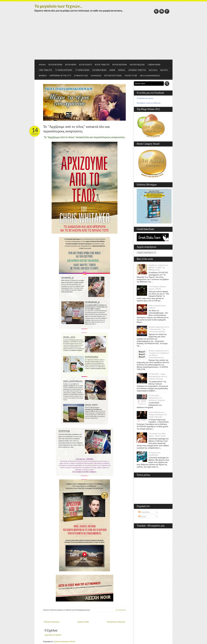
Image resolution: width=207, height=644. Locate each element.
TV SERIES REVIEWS (64, 70)
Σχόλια (142, 516)
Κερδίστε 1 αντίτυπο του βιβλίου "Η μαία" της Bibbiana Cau (158, 267)
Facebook (167, 11)
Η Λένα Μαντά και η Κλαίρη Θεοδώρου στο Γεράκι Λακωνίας (158, 414)
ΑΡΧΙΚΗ (42, 65)
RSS (162, 11)
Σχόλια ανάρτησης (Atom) (65, 641)
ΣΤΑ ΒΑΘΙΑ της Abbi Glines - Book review (157, 435)
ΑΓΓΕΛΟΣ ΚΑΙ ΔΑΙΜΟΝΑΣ (154, 454)
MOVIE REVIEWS (120, 65)
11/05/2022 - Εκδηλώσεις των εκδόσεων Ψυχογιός (157, 398)
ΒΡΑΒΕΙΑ (43, 76)
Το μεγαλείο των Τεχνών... (58, 6)
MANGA (122, 70)
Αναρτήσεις (144, 512)
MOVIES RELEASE (137, 65)
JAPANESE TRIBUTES (137, 70)
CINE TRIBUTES (45, 70)
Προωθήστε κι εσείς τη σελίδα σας (149, 103)
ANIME (112, 70)
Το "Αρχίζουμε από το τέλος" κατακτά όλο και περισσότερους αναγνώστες (76, 129)
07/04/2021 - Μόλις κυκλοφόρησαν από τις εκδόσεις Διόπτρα (158, 376)
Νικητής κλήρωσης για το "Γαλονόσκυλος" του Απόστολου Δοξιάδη (159, 329)
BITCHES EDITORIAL (113, 76)
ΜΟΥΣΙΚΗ (153, 70)
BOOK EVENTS (86, 65)
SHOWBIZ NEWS (99, 70)
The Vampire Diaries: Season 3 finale (157, 288)
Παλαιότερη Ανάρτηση (116, 622)
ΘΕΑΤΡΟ (164, 70)
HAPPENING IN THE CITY (60, 76)
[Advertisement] (103, 38)
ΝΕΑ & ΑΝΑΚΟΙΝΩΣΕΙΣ (150, 76)
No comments (121, 610)
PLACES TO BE (131, 76)
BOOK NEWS (71, 65)
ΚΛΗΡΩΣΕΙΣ (96, 76)
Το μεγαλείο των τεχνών (145, 98)
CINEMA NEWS (154, 65)
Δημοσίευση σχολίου (53, 635)
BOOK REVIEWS (55, 65)
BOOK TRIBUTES (102, 65)
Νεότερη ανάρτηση (52, 622)
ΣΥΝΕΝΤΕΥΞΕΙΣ (81, 76)
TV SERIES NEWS (82, 70)
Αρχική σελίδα (83, 622)
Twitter (156, 11)
